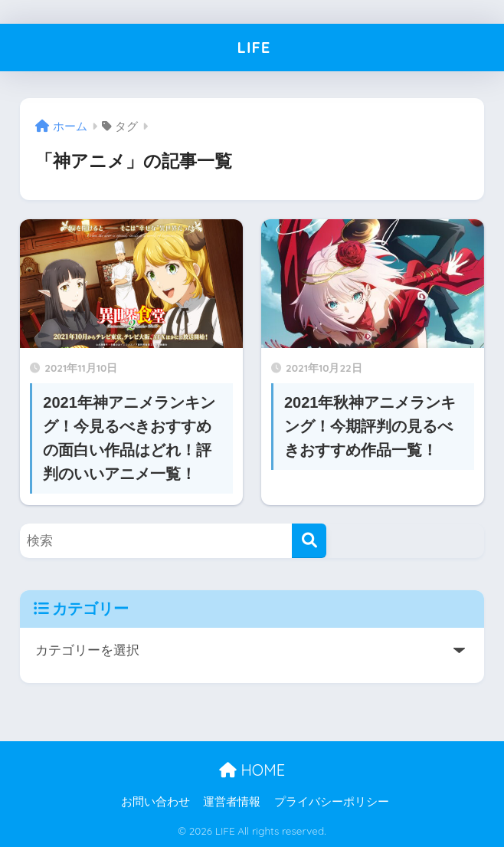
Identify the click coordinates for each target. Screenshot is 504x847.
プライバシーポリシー (332, 802)
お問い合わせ (155, 802)
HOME (252, 770)
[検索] (309, 541)
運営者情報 (232, 802)
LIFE (254, 47)
